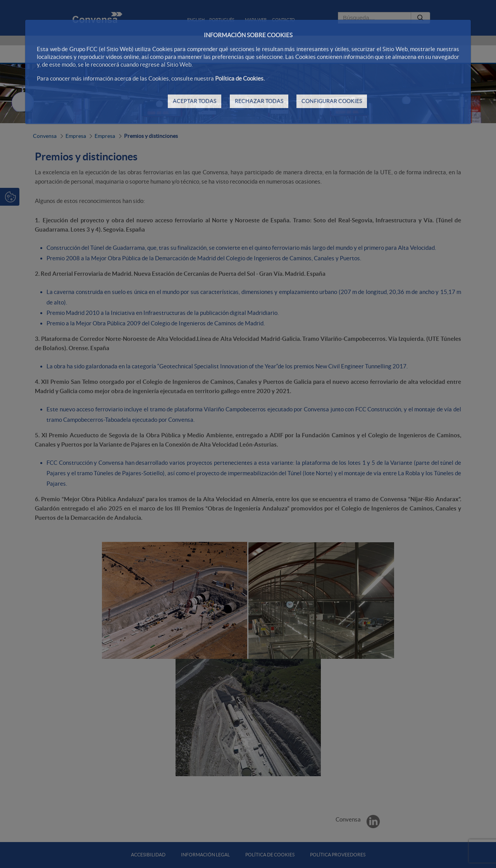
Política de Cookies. (240, 78)
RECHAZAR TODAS (259, 101)
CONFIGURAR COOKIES (332, 101)
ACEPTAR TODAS (195, 101)
